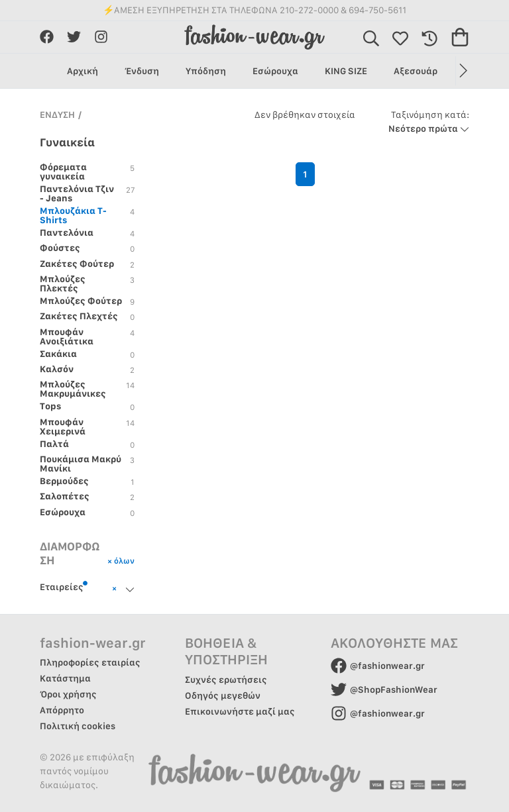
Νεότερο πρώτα (429, 122)
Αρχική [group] (83, 71)
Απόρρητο (62, 710)
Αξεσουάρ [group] (416, 71)
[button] (462, 71)
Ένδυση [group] (142, 71)
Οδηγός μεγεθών (223, 695)
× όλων (121, 561)
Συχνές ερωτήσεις (226, 680)
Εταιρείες (64, 586)
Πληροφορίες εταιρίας (90, 662)
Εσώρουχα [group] (275, 71)
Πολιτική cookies (78, 726)
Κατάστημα (65, 678)
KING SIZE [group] (346, 71)
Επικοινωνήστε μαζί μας (240, 711)
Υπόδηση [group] (206, 71)
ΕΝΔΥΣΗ (57, 115)
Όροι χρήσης (68, 694)
